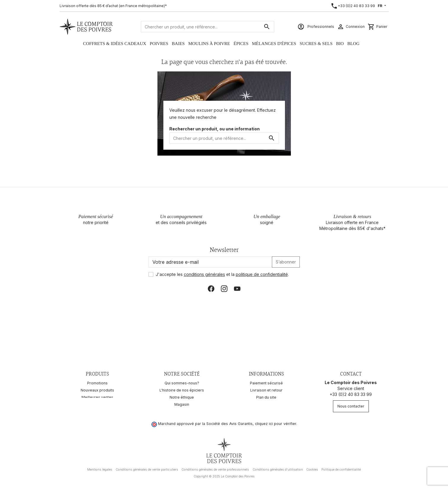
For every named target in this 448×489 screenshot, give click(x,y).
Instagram (224, 289)
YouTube (237, 289)
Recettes (97, 404)
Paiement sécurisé (266, 383)
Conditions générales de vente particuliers (147, 468)
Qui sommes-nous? (182, 383)
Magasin (182, 404)
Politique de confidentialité (341, 468)
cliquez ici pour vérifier (276, 422)
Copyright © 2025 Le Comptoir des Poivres (224, 474)
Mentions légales (100, 468)
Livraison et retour (266, 390)
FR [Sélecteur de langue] (380, 6)
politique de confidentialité (262, 274)
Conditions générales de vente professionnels (215, 468)
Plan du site (266, 397)
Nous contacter (351, 406)
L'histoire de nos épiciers (182, 390)
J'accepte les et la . (222, 274)
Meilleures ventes (97, 397)
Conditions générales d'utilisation (278, 468)
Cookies (312, 468)
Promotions (97, 383)
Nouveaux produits (97, 390)
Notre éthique (182, 397)
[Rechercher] (208, 27)
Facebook (211, 289)
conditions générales (204, 274)
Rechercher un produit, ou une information (215, 129)
